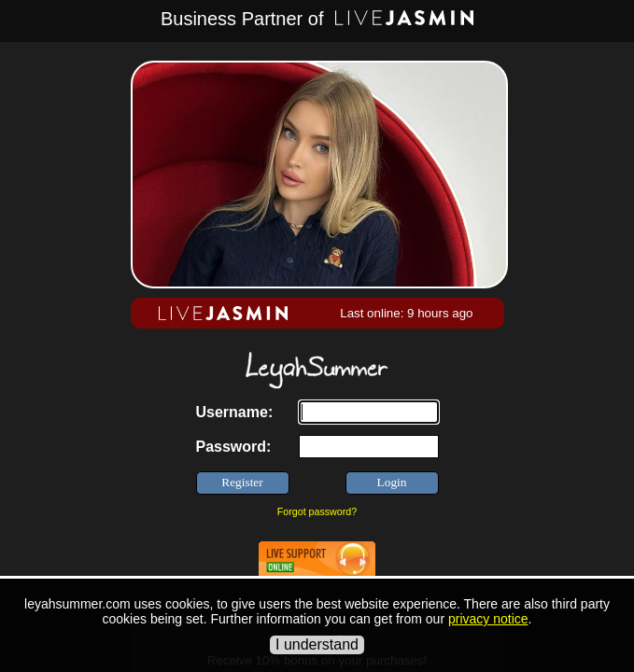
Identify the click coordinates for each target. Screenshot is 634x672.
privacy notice (488, 619)
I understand (317, 644)
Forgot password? (317, 511)
